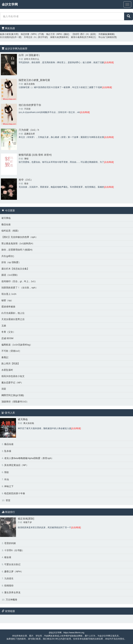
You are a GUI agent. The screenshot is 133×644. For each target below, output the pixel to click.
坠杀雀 (8, 451)
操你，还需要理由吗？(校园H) (17, 250)
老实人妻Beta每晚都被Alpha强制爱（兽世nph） (29, 458)
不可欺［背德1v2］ (11, 351)
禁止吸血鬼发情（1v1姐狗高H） (18, 243)
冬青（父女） (8, 332)
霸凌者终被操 (8, 307)
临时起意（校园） (11, 231)
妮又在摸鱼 (30, 84)
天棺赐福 (103, 34)
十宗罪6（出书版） (14, 550)
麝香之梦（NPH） (14, 572)
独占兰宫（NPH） (55, 34)
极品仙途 (6, 224)
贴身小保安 (5, 34)
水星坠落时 (7, 370)
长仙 (7, 479)
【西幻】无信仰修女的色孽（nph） (20, 237)
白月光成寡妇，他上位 (13, 313)
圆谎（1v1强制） (10, 275)
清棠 (4, 389)
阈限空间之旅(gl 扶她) (13, 395)
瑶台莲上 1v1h (9, 294)
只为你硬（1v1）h (29, 130)
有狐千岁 (28, 522)
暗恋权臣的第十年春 (15, 493)
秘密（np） (7, 300)
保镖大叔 (54, 37)
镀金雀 (8, 557)
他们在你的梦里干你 (30, 105)
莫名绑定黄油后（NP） (16, 465)
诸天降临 (6, 218)
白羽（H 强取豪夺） (30, 55)
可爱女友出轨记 (12, 564)
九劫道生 (9, 578)
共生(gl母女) (8, 256)
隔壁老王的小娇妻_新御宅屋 (34, 80)
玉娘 (4, 326)
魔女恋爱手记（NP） (12, 383)
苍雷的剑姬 (10, 543)
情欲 (7, 472)
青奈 (26, 184)
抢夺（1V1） (26, 180)
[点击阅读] (109, 62)
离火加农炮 (29, 423)
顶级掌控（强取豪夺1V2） (15, 402)
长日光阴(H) (6, 37)
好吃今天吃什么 (32, 59)
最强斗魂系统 (77, 37)
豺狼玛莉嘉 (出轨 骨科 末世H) (35, 155)
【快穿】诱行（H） (81, 34)
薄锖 (26, 159)
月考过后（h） (31, 37)
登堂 (8, 500)
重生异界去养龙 (12, 592)
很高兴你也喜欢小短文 (13, 376)
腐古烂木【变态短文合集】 (15, 269)
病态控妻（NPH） (29, 34)
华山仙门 (103, 37)
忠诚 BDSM (7, 338)
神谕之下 (9, 486)
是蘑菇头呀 (30, 134)
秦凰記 (5, 357)
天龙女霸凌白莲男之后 (13, 319)
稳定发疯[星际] (26, 519)
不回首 (27, 109)
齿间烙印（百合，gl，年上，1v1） (19, 281)
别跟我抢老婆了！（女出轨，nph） (20, 288)
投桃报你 (9, 586)
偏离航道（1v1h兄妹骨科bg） (17, 345)
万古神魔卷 (11, 600)
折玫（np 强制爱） (11, 262)
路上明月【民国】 (11, 364)
